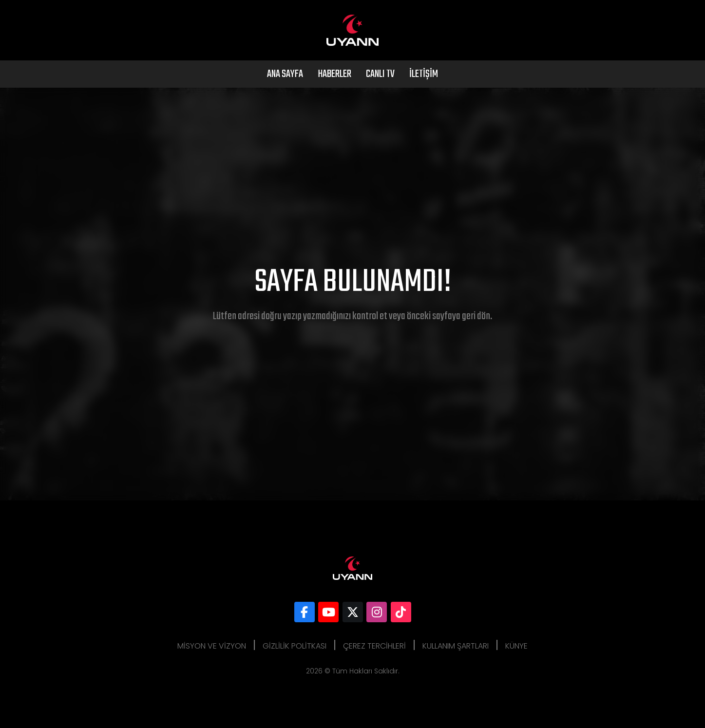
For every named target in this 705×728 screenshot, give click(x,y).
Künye (516, 646)
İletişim (424, 74)
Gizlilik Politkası (295, 646)
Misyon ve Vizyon (212, 646)
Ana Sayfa (285, 74)
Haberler (334, 74)
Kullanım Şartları (456, 646)
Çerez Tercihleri (374, 646)
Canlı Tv (380, 74)
